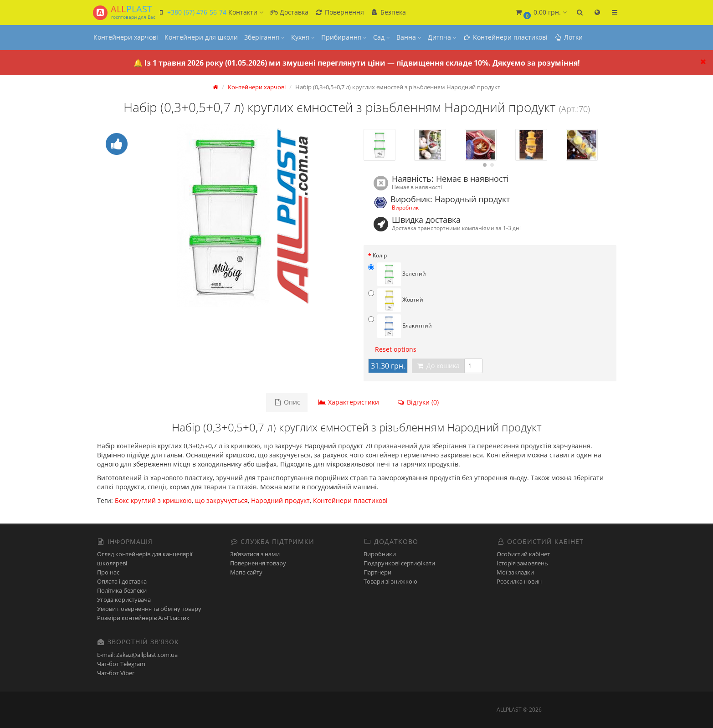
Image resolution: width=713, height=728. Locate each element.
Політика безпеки (122, 590)
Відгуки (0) (417, 402)
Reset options (396, 349)
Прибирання (344, 37)
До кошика (438, 366)
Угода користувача (124, 600)
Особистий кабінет (523, 554)
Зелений (397, 274)
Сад (382, 37)
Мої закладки (515, 572)
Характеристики (349, 402)
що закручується (221, 500)
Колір (380, 255)
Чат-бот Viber (116, 673)
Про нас (108, 572)
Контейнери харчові (126, 37)
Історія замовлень (522, 563)
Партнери (377, 572)
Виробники (380, 554)
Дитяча (442, 37)
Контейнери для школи (201, 37)
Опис (287, 402)
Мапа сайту (246, 572)
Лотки (568, 37)
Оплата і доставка (122, 581)
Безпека (388, 12)
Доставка (289, 12)
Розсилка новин (519, 581)
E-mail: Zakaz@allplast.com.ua (137, 655)
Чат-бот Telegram (121, 664)
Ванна (409, 37)
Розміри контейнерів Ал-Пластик (143, 618)
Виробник (405, 207)
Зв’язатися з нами (255, 554)
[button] (541, 13)
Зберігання (264, 37)
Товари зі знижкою (390, 581)
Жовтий (396, 300)
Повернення (339, 12)
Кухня (303, 37)
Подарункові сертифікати (399, 563)
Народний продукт (280, 500)
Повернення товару (258, 563)
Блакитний (400, 326)
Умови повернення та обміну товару (149, 609)
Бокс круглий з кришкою (153, 500)
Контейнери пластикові (505, 37)
